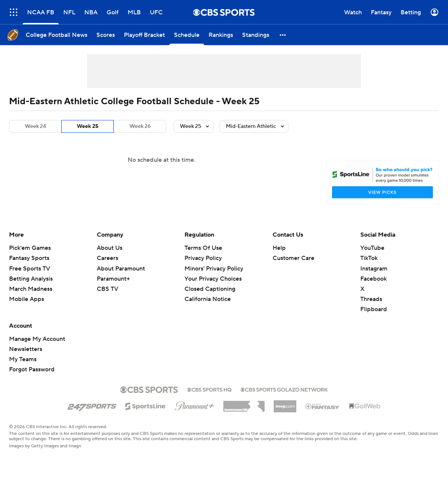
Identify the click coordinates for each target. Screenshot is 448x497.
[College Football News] (56, 35)
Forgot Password (32, 369)
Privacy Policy (203, 258)
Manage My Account (37, 339)
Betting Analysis (31, 279)
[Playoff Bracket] (144, 35)
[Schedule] (187, 35)
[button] (283, 35)
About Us (110, 248)
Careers (107, 258)
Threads (371, 299)
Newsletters (26, 349)
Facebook (373, 279)
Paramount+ (113, 279)
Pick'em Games (30, 248)
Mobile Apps (27, 299)
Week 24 (35, 126)
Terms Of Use (203, 248)
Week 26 (140, 126)
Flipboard (374, 309)
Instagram (374, 269)
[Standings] (256, 35)
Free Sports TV (30, 269)
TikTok (369, 258)
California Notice (208, 299)
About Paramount (121, 269)
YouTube (372, 248)
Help (279, 248)
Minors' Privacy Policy (214, 269)
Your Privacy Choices (213, 279)
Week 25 (88, 126)
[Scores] (106, 35)
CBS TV (107, 289)
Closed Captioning (210, 289)
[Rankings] (221, 35)
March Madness (31, 289)
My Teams (23, 359)
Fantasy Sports (29, 258)
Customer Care (293, 258)
